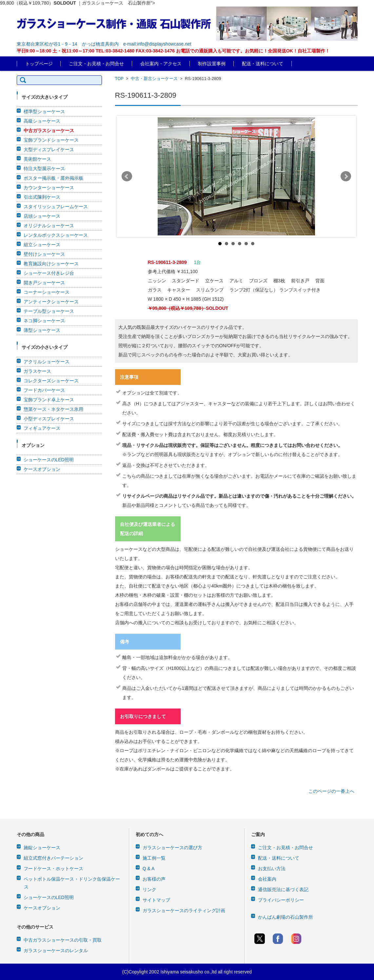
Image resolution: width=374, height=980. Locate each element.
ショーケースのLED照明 (49, 460)
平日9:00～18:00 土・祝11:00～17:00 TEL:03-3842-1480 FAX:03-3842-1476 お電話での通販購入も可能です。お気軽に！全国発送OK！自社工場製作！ (173, 51)
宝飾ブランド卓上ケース (49, 400)
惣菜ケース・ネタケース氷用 (53, 409)
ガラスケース (37, 371)
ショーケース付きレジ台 (49, 273)
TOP (119, 79)
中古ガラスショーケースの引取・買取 (63, 940)
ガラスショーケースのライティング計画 (184, 910)
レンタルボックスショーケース (56, 235)
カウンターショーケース (49, 188)
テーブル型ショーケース (49, 311)
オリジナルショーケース (49, 226)
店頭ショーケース (42, 216)
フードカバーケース (44, 390)
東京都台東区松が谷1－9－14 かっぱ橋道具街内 (68, 44)
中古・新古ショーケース (154, 79)
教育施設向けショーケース (51, 264)
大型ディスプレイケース (49, 150)
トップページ (39, 64)
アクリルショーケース (47, 362)
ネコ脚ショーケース (44, 321)
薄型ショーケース (42, 330)
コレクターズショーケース (51, 381)
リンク (149, 890)
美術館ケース (37, 159)
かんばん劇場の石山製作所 (285, 917)
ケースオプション (42, 469)
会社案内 (267, 879)
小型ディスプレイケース (49, 419)
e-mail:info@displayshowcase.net (157, 44)
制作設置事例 (212, 64)
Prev (127, 176)
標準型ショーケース (44, 111)
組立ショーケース (42, 245)
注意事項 (129, 377)
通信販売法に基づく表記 (283, 890)
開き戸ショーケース (44, 283)
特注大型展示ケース (44, 169)
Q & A (149, 869)
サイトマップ (156, 900)
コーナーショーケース (47, 292)
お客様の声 (154, 879)
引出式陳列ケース (42, 197)
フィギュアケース (42, 428)
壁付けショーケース (44, 254)
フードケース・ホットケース (53, 869)
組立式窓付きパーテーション (53, 858)
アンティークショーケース (51, 302)
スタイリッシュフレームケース (56, 207)
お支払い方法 (272, 869)
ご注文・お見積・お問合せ (96, 64)
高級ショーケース (42, 121)
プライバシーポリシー (281, 900)
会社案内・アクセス (161, 64)
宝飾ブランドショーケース (51, 140)
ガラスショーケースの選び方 (172, 848)
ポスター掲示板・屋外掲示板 (53, 178)
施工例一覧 (154, 858)
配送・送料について (263, 64)
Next (346, 176)
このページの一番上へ (331, 791)
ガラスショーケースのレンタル (56, 950)
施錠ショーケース (42, 848)
